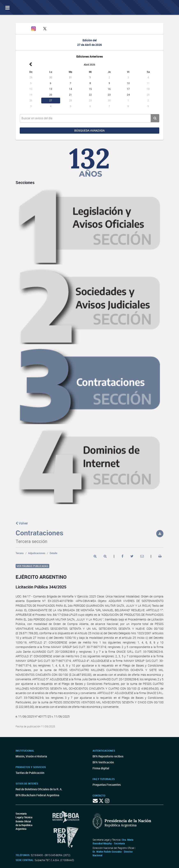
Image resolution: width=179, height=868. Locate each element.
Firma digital (101, 768)
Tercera (20, 553)
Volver (22, 523)
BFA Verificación (103, 762)
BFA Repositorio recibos (108, 756)
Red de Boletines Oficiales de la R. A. (39, 789)
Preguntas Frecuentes (107, 785)
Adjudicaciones (37, 553)
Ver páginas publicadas (32, 566)
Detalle (53, 553)
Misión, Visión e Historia (31, 756)
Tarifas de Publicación (30, 773)
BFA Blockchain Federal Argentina (37, 795)
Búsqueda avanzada (89, 130)
